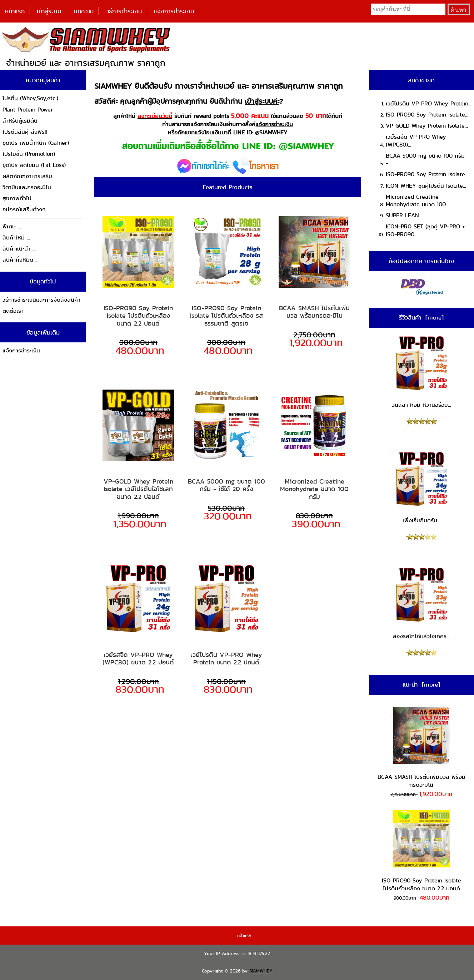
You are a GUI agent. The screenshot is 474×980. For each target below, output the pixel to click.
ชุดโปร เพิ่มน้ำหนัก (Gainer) (36, 143)
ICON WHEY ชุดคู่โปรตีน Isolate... (426, 186)
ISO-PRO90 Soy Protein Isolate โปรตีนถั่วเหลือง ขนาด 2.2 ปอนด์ (138, 316)
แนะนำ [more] (421, 684)
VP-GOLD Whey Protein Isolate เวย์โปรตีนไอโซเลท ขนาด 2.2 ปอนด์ (138, 489)
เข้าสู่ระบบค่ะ (262, 101)
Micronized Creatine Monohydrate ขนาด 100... (417, 201)
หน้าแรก (15, 11)
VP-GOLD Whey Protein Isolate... (427, 126)
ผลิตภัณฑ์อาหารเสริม (27, 176)
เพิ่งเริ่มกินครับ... (421, 487)
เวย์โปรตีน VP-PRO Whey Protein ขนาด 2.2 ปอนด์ (226, 659)
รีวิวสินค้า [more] (421, 317)
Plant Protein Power (28, 110)
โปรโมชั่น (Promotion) (29, 154)
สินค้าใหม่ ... (16, 237)
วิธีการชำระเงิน (124, 11)
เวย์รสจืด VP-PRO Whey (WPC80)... (416, 141)
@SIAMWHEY (271, 132)
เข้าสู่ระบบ (49, 11)
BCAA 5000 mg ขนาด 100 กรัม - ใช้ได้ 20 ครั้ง (226, 485)
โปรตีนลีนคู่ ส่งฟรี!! (25, 132)
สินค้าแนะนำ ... (19, 249)
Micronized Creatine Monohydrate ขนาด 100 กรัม (314, 489)
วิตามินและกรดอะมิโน (27, 187)
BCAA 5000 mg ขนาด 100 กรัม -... (425, 160)
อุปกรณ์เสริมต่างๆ (24, 209)
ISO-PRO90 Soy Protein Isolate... (427, 115)
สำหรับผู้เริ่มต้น (20, 121)
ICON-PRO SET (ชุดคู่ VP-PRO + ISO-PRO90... (425, 230)
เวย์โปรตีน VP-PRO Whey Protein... (429, 103)
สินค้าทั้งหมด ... (21, 260)
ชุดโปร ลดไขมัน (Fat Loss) (34, 165)
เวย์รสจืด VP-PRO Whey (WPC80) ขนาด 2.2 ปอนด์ (138, 659)
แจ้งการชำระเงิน (174, 11)
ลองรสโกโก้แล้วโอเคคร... (421, 603)
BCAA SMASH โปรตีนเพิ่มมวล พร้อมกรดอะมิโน (314, 312)
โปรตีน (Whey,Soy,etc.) (30, 98)
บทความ (84, 11)
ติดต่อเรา (13, 311)
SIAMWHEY (261, 971)
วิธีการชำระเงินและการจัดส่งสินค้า (41, 300)
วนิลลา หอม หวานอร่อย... (421, 372)
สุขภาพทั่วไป (17, 198)
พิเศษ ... (12, 226)
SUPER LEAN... (404, 215)
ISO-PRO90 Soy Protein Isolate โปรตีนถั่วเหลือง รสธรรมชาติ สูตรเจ (226, 316)
